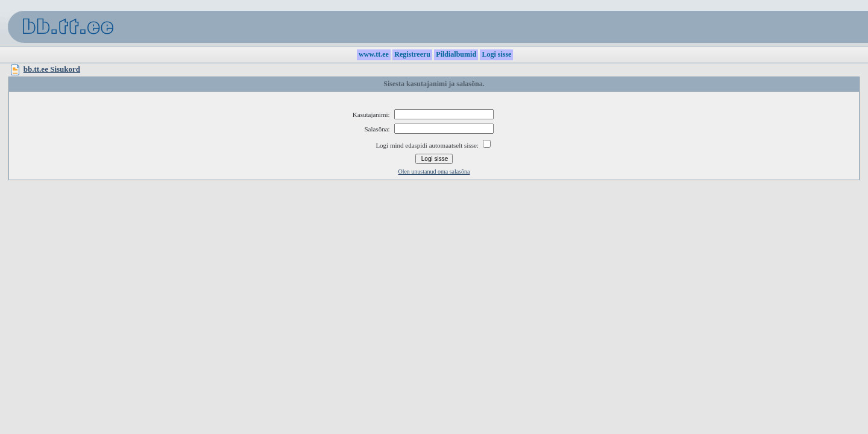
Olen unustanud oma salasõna (434, 171)
